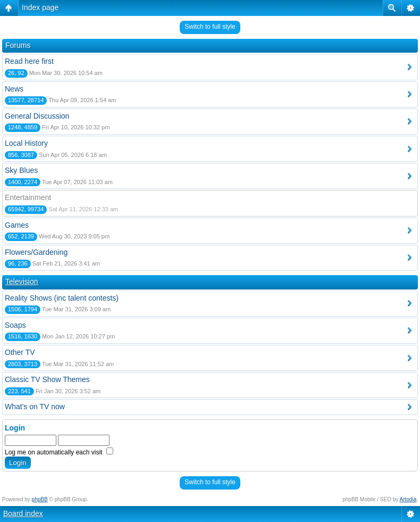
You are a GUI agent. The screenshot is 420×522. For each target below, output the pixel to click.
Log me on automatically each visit (59, 452)
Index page (40, 7)
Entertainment (28, 197)
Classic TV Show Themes (47, 379)
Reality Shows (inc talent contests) (62, 298)
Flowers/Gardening (36, 252)
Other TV (20, 352)
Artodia (408, 499)
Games (17, 225)
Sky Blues (21, 170)
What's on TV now (35, 407)
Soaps (15, 325)
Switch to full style (210, 27)
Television (22, 281)
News (14, 89)
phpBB (40, 499)
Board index (23, 513)
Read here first (29, 61)
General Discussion (37, 116)
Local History (26, 143)
